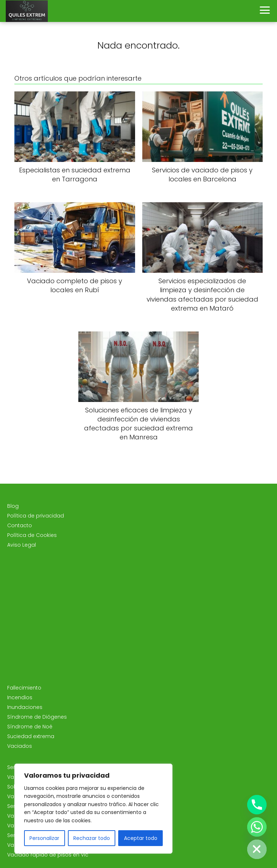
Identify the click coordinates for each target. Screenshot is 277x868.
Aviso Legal (22, 545)
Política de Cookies (32, 535)
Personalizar (44, 838)
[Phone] (257, 805)
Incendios (20, 697)
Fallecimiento (24, 688)
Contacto (20, 525)
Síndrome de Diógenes (37, 717)
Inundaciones (25, 707)
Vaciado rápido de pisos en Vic (48, 855)
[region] (93, 809)
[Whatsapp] (257, 827)
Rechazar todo (92, 838)
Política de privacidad (36, 516)
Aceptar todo (141, 838)
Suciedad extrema (31, 736)
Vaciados (20, 746)
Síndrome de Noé (30, 727)
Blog (13, 506)
